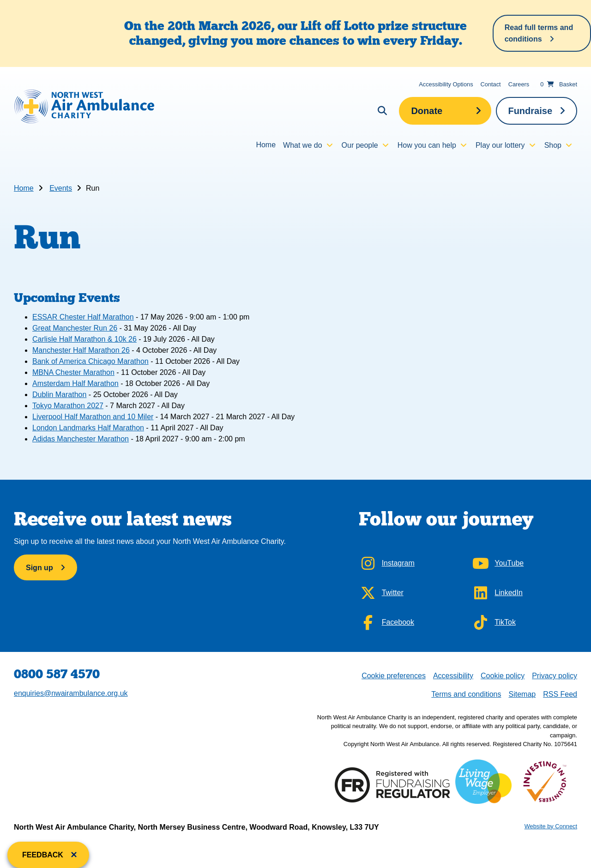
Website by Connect (551, 826)
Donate (427, 111)
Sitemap (522, 694)
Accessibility (453, 676)
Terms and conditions (466, 694)
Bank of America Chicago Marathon (90, 361)
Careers (519, 84)
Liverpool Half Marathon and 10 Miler (93, 417)
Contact (491, 84)
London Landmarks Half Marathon (88, 428)
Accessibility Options (446, 84)
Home (266, 145)
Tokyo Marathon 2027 (68, 406)
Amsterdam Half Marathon (75, 383)
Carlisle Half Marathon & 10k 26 (84, 339)
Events (61, 188)
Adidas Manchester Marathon (81, 439)
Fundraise (530, 111)
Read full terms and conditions (539, 33)
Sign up (39, 568)
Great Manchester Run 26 (75, 328)
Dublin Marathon (59, 395)
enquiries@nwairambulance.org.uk (71, 693)
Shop (553, 145)
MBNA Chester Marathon (73, 372)
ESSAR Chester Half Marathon (83, 317)
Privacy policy (555, 676)
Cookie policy (503, 676)
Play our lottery (500, 145)
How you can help (427, 145)
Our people (360, 145)
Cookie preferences (393, 675)
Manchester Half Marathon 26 (81, 350)
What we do (302, 145)
